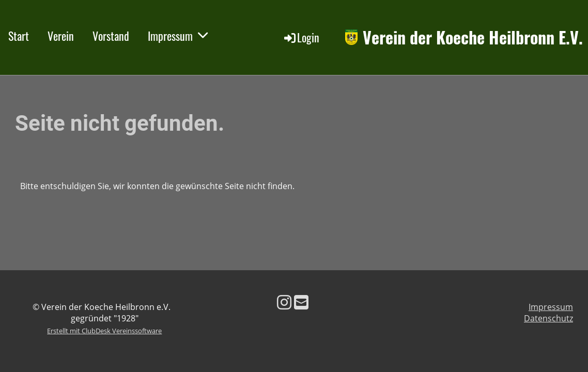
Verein (61, 36)
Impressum (178, 36)
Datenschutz (548, 318)
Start (19, 36)
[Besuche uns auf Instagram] (284, 302)
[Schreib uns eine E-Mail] (301, 302)
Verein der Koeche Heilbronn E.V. (473, 37)
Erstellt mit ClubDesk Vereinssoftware (104, 331)
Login (301, 37)
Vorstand (111, 36)
